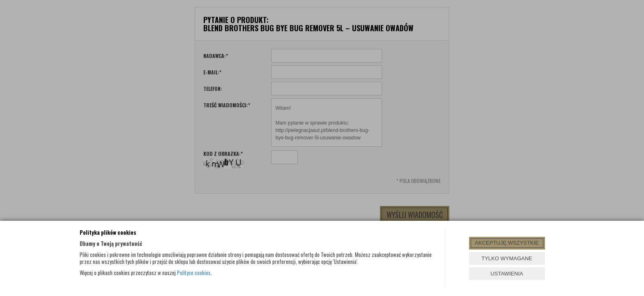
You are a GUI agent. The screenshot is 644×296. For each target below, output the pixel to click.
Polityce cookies (194, 273)
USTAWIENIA (507, 274)
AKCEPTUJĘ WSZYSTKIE (507, 243)
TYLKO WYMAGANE (507, 258)
